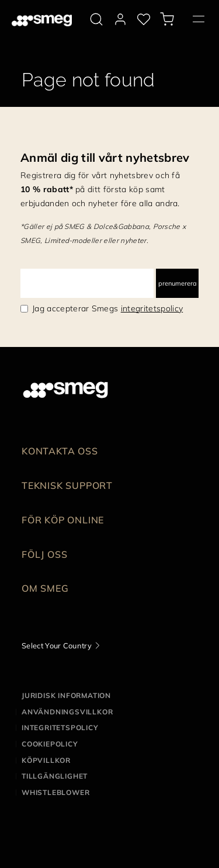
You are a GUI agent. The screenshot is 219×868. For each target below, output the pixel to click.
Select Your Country (57, 645)
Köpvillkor (46, 760)
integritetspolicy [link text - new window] (152, 308)
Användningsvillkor (67, 712)
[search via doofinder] (96, 19)
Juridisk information (66, 695)
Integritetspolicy (60, 728)
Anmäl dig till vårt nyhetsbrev (105, 157)
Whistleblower (55, 792)
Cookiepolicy (50, 744)
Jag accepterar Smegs (107, 308)
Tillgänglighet (55, 776)
